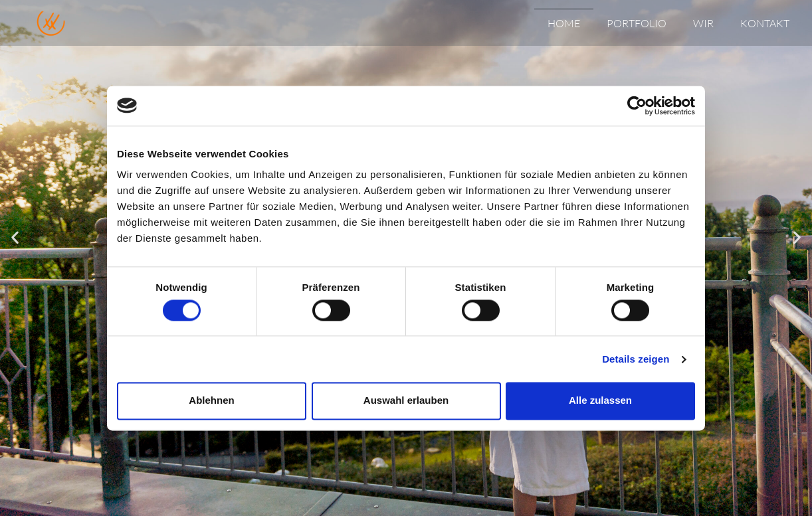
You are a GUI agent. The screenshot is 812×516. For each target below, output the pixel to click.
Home (564, 23)
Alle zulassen (600, 401)
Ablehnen (211, 401)
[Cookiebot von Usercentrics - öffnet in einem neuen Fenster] (637, 106)
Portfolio (637, 23)
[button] (15, 237)
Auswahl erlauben (406, 401)
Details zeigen (636, 359)
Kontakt (765, 23)
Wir (703, 23)
